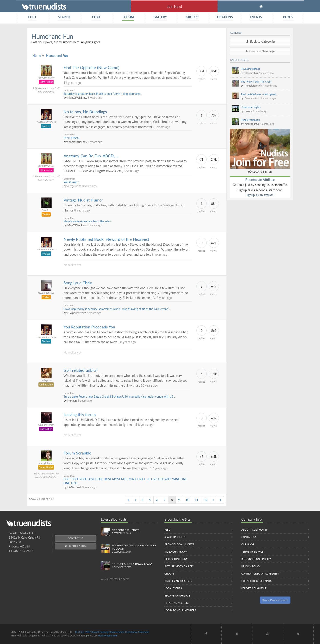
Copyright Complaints (256, 581)
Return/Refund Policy (256, 559)
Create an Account (177, 603)
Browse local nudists (179, 544)
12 (206, 500)
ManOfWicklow (46, 78)
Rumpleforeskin (253, 86)
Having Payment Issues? (275, 600)
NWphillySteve (46, 293)
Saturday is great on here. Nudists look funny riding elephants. (102, 94)
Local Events (173, 588)
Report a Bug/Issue (254, 588)
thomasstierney (77, 142)
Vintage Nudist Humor (83, 200)
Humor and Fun (57, 56)
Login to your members (180, 610)
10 (187, 500)
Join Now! (175, 6)
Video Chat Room (176, 552)
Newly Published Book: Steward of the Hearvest (106, 239)
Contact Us (76, 538)
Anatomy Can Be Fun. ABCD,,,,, (91, 156)
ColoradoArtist (253, 98)
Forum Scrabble (77, 453)
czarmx (249, 111)
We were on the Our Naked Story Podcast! (135, 549)
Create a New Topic (260, 51)
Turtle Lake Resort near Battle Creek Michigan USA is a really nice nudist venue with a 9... (120, 397)
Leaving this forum (80, 415)
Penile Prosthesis (250, 120)
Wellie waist (71, 182)
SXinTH (46, 210)
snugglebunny (46, 463)
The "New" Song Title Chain (256, 82)
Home (37, 56)
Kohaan (72, 401)
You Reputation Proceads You (89, 327)
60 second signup (260, 171)
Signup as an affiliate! (260, 195)
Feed (167, 530)
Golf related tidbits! (81, 370)
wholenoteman (46, 425)
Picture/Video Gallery (179, 566)
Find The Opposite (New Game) (91, 68)
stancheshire (252, 73)
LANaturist (74, 487)
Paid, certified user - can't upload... (259, 94)
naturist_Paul (252, 124)
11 (196, 500)
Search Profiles (175, 537)
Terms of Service (252, 552)
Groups (169, 574)
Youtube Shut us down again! (135, 566)
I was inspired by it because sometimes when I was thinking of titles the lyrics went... (117, 309)
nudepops (46, 380)
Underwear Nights (251, 107)
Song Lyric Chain (78, 283)
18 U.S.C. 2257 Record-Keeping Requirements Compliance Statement (112, 632)
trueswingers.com (108, 635)
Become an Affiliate (260, 180)
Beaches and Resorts (178, 581)
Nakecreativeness (46, 122)
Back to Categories (260, 41)
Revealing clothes (250, 69)
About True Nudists (254, 530)
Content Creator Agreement (260, 574)
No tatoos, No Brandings (85, 112)
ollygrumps (74, 186)
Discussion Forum (176, 559)
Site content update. (135, 532)
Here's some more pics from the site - (87, 221)
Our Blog (248, 544)
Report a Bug (75, 546)
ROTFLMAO (71, 138)
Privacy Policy (251, 566)
